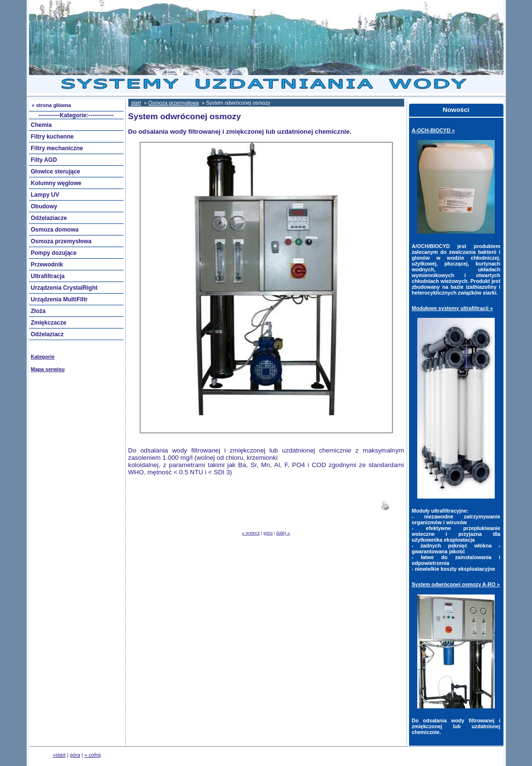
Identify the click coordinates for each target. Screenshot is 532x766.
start (136, 103)
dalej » (283, 533)
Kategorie (43, 357)
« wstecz (251, 533)
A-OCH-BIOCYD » (433, 130)
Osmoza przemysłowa (174, 103)
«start (59, 755)
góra (268, 533)
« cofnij (92, 755)
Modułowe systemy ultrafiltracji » (453, 308)
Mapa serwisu (48, 369)
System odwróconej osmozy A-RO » (456, 584)
